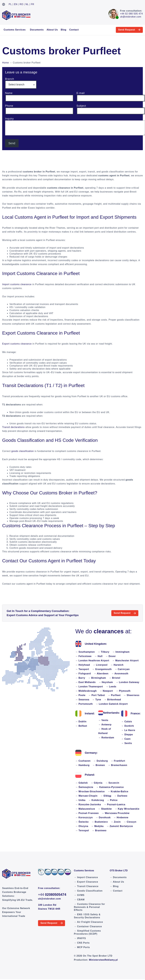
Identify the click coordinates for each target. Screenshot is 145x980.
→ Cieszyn (130, 822)
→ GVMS (79, 895)
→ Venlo (103, 720)
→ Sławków (105, 809)
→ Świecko (82, 822)
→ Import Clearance (86, 877)
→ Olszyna (82, 826)
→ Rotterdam (106, 738)
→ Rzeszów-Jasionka (88, 804)
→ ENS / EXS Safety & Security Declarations (87, 916)
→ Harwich (117, 665)
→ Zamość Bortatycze (120, 826)
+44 (52, 895)
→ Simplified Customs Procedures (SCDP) (87, 932)
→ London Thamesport (89, 687)
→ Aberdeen (101, 674)
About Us (52, 30)
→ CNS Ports (82, 943)
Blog (64, 30)
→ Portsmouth (84, 704)
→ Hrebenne (121, 817)
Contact (74, 30)
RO (21, 4)
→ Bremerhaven (117, 765)
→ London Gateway (128, 682)
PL (10, 4)
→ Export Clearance (86, 882)
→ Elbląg (106, 796)
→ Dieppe (127, 735)
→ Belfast (81, 726)
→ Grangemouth (102, 669)
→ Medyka (97, 826)
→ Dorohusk (103, 817)
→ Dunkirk (128, 726)
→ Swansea (82, 700)
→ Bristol (115, 678)
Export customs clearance (17, 344)
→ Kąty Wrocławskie (127, 809)
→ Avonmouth (120, 674)
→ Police (112, 800)
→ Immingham (121, 652)
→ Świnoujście (84, 787)
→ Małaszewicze (85, 809)
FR (33, 4)
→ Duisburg (101, 761)
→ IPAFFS (80, 938)
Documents (37, 30)
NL (27, 4)
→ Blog (114, 886)
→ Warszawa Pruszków (116, 813)
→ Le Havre (128, 730)
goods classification (23, 451)
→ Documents (118, 877)
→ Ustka (80, 800)
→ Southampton (85, 652)
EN (16, 4)
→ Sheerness (132, 695)
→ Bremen (99, 765)
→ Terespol (82, 830)
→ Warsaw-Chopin (86, 796)
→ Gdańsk (82, 783)
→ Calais (127, 722)
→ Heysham (106, 682)
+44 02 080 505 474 (131, 14)
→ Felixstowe (83, 656)
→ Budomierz (100, 822)
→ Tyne (97, 700)
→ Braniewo (99, 830)
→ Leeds (111, 687)
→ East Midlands (85, 682)
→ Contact (116, 891)
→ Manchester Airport (125, 661)
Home (6, 63)
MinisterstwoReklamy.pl (103, 960)
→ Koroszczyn (84, 817)
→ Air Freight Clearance (88, 922)
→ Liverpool (100, 665)
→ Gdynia (96, 783)
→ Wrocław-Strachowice (90, 791)
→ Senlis (127, 743)
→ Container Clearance (88, 926)
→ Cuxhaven (83, 761)
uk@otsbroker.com (131, 17)
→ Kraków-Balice (118, 791)
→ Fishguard (83, 674)
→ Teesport (82, 669)
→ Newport (106, 691)
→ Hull (98, 656)
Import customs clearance (17, 284)
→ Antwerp (105, 725)
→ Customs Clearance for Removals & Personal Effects (89, 907)
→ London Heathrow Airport (92, 661)
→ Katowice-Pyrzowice (110, 787)
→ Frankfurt (118, 761)
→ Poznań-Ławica (115, 804)
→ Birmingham (97, 678)
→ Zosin (116, 822)
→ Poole (80, 695)
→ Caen (126, 739)
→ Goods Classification (88, 891)
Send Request (125, 30)
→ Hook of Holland (105, 731)
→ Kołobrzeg (96, 800)
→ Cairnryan (122, 669)
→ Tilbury (104, 652)
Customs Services (15, 30)
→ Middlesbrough (86, 691)
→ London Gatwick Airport (112, 704)
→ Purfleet (114, 695)
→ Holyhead (83, 665)
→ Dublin (81, 722)
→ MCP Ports (82, 947)
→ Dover (111, 656)
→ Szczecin (112, 783)
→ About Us (117, 882)
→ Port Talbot (97, 695)
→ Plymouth (123, 691)
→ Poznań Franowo (87, 813)
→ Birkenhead (112, 700)
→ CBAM (79, 900)
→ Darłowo (121, 796)
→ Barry (80, 678)
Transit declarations (13, 427)
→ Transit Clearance (86, 886)
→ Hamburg (82, 765)
